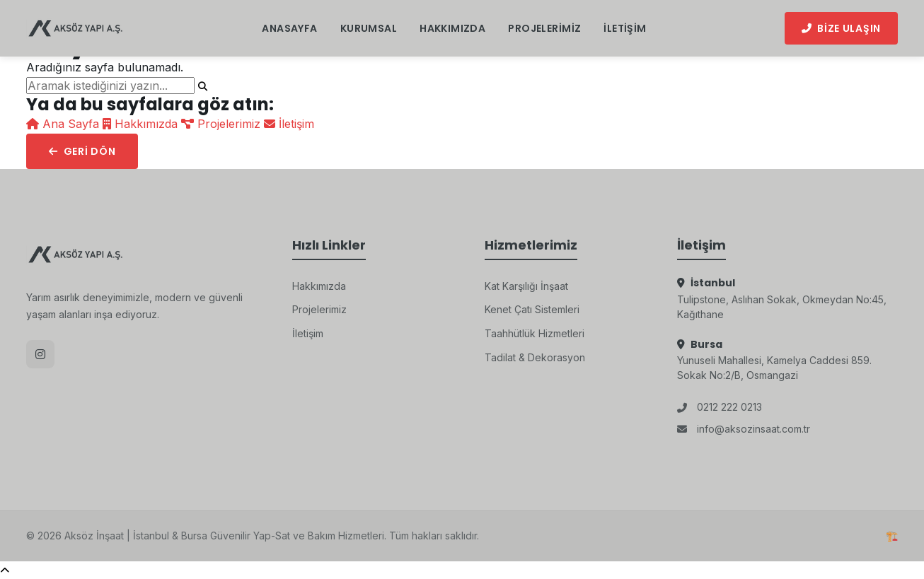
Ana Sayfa (64, 124)
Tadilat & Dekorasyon (535, 357)
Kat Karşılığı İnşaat (526, 286)
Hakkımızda (452, 28)
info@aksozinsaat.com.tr (744, 429)
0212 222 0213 (720, 407)
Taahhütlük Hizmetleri (535, 333)
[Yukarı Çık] (5, 571)
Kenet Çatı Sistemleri (532, 309)
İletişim (625, 28)
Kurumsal (369, 28)
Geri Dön (82, 151)
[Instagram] (40, 354)
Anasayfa (289, 28)
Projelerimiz (544, 28)
